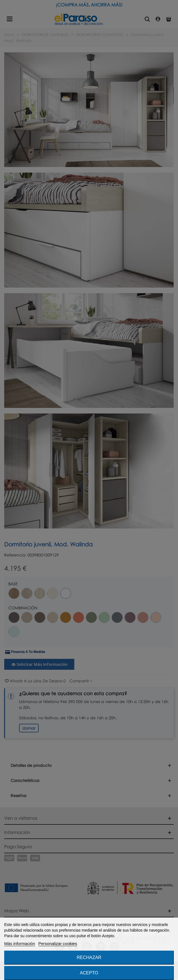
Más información (20, 943)
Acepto (89, 973)
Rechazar (89, 957)
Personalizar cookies (58, 943)
